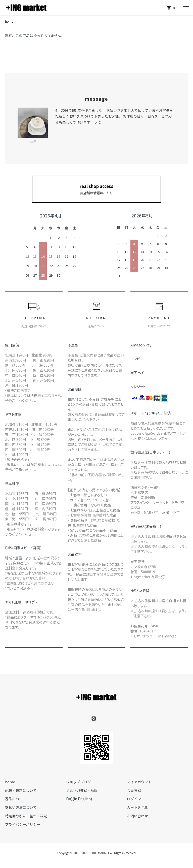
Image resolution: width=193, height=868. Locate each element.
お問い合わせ (137, 816)
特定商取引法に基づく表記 (26, 816)
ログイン (134, 799)
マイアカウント (139, 782)
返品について (16, 799)
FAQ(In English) (79, 799)
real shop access (96, 189)
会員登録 (134, 790)
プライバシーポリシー (23, 824)
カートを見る (137, 807)
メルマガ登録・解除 (82, 790)
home (9, 21)
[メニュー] (185, 8)
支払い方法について (21, 807)
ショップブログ (78, 782)
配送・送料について (21, 790)
